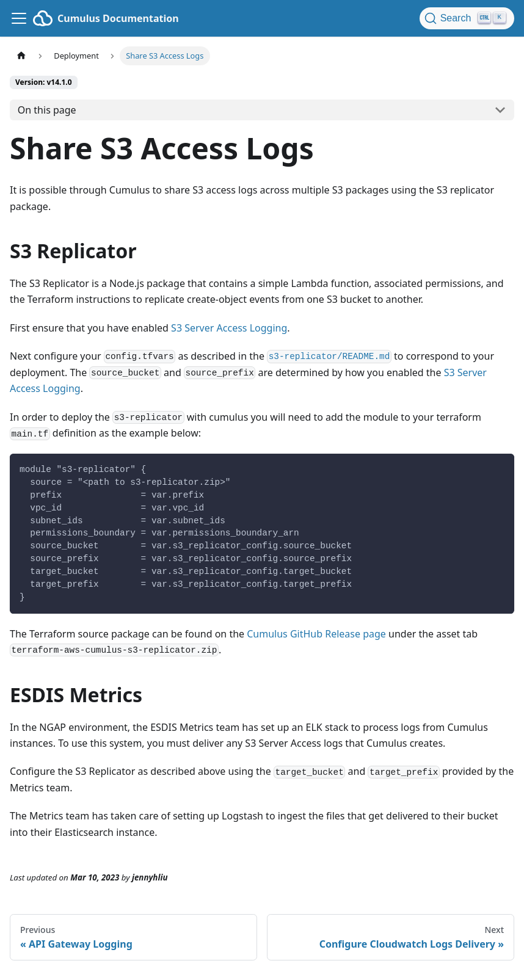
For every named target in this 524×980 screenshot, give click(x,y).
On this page (47, 110)
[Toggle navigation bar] (19, 18)
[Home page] (21, 56)
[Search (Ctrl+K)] (467, 18)
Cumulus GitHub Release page (316, 634)
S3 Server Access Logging (229, 328)
